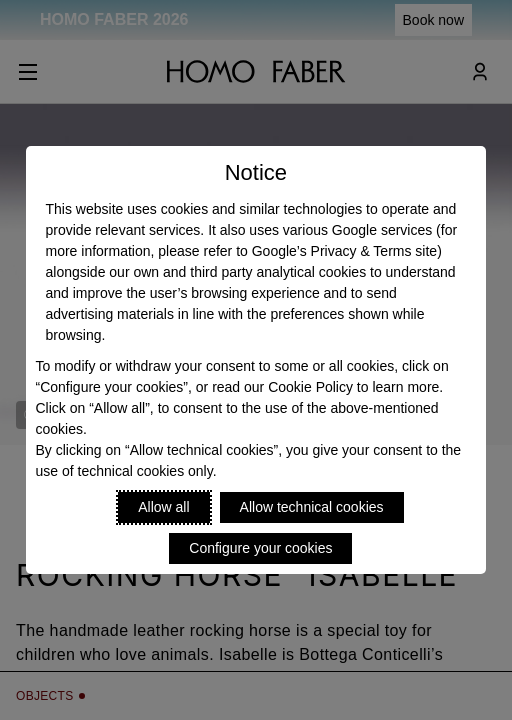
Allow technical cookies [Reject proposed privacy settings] (312, 507)
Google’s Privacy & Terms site (344, 251)
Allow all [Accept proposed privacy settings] (163, 507)
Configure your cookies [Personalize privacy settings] (260, 548)
